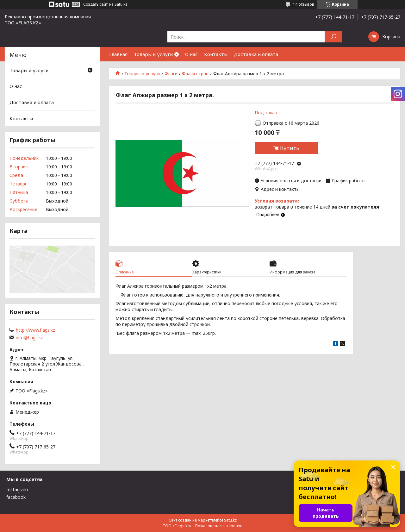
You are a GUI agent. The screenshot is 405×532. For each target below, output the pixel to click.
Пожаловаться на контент (219, 526)
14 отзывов (304, 4)
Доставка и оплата (256, 54)
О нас (191, 54)
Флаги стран (195, 74)
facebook (16, 497)
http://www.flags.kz (35, 330)
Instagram (17, 489)
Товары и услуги (153, 54)
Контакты (216, 54)
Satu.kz (230, 520)
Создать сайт (95, 4)
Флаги (171, 74)
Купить (290, 148)
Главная (118, 54)
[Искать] (333, 37)
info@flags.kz (29, 338)
